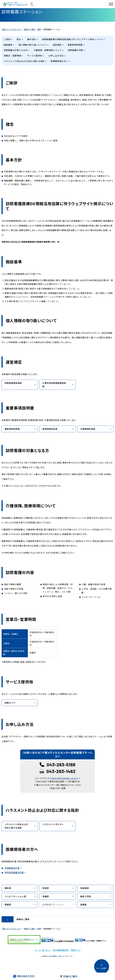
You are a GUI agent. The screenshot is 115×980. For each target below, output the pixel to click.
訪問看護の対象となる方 (16, 50)
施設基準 (8, 45)
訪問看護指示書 (12, 868)
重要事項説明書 (75, 45)
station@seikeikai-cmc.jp (64, 778)
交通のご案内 (69, 976)
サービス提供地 (35, 56)
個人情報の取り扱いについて (33, 45)
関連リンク (76, 950)
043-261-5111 (24, 976)
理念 (19, 39)
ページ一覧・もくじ (43, 950)
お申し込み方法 (56, 56)
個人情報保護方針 (61, 950)
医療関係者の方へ (59, 61)
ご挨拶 (7, 39)
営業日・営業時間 (12, 56)
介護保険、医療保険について (48, 50)
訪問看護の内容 (75, 50)
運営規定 (57, 45)
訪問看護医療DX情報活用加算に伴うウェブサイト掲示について (72, 39)
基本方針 (31, 39)
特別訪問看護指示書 (14, 872)
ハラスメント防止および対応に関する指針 (24, 61)
